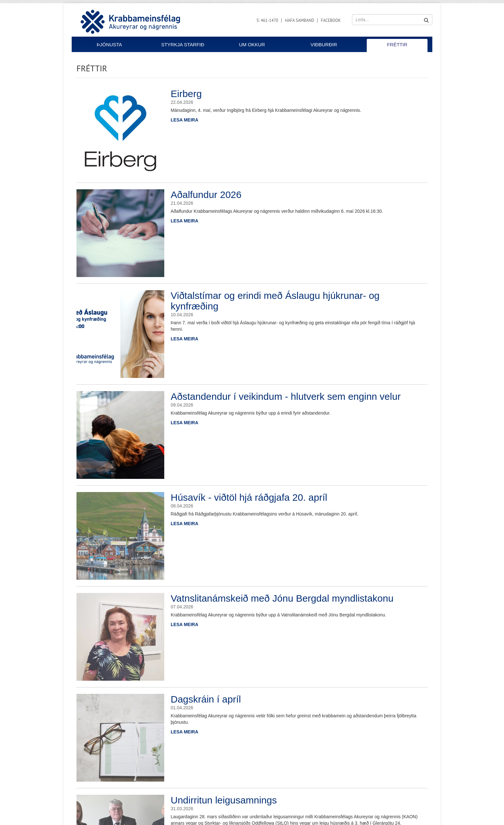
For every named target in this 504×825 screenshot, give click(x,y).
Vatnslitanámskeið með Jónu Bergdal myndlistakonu (282, 598)
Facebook (331, 20)
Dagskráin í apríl (206, 699)
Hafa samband (299, 20)
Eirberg (186, 94)
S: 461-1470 (267, 20)
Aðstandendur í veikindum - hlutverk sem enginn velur (286, 396)
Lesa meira (184, 120)
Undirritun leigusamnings (224, 800)
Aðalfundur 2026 (206, 195)
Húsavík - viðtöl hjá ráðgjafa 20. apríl (249, 497)
